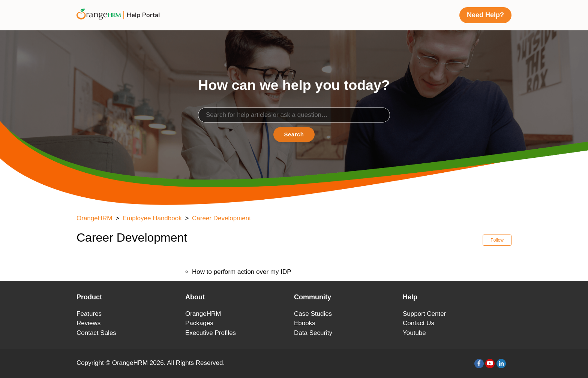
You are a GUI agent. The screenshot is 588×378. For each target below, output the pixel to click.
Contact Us (418, 323)
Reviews (88, 323)
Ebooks (305, 323)
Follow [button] (497, 240)
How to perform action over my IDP (242, 272)
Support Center (424, 314)
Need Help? (485, 15)
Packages (199, 323)
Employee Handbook (152, 218)
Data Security (313, 333)
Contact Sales (96, 333)
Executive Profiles (211, 333)
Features (89, 314)
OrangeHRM (94, 218)
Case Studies (313, 314)
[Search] (294, 115)
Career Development (221, 218)
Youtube (414, 333)
